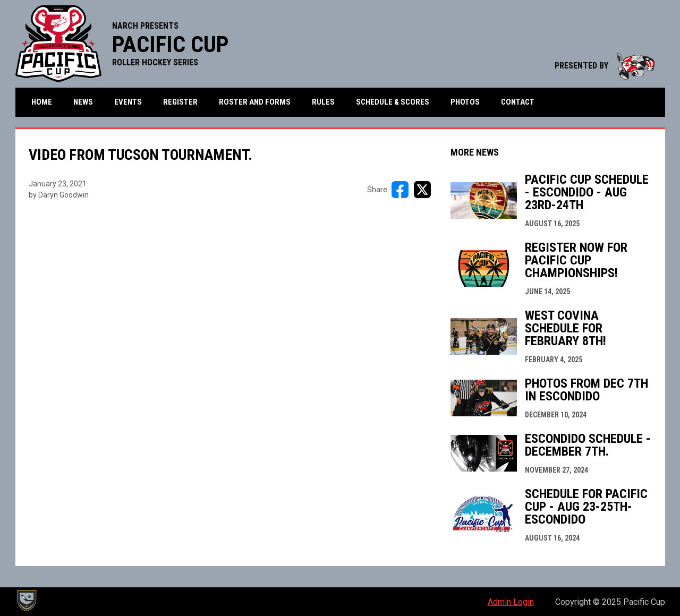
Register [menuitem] (180, 102)
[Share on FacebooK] (400, 190)
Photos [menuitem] (465, 102)
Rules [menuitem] (323, 102)
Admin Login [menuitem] (511, 602)
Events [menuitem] (128, 102)
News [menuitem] (83, 102)
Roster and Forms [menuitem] (255, 102)
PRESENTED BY (605, 66)
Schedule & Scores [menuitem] (393, 102)
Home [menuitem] (42, 102)
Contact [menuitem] (518, 102)
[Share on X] (422, 190)
